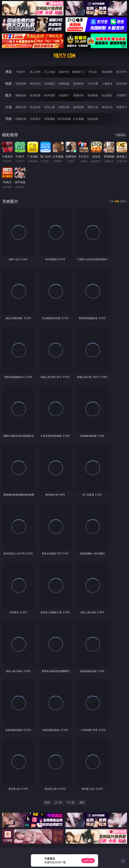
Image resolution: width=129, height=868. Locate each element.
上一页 (58, 802)
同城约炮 (21, 119)
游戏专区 (64, 72)
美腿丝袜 (78, 95)
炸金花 (93, 72)
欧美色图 (50, 95)
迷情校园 (78, 107)
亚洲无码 (21, 84)
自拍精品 (50, 84)
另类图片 (122, 95)
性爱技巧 (122, 107)
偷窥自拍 (21, 95)
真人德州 (35, 72)
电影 (9, 83)
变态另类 (122, 84)
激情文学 (21, 107)
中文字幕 (93, 84)
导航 (9, 119)
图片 (9, 95)
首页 (47, 802)
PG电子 (21, 72)
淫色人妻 (50, 107)
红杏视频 (78, 119)
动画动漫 (64, 84)
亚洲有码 (78, 84)
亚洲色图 (35, 95)
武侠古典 (64, 107)
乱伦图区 (107, 95)
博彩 (9, 72)
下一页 (71, 802)
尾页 (82, 802)
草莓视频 (50, 119)
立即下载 (88, 861)
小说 (9, 107)
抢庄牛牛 (122, 72)
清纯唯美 (93, 95)
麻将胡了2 (78, 72)
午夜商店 (35, 119)
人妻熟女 (107, 84)
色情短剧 (93, 119)
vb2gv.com (64, 56)
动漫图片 (64, 95)
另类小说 (93, 107)
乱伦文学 (35, 107)
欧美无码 (35, 84)
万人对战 (50, 72)
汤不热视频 (64, 119)
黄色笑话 (107, 107)
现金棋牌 (107, 72)
